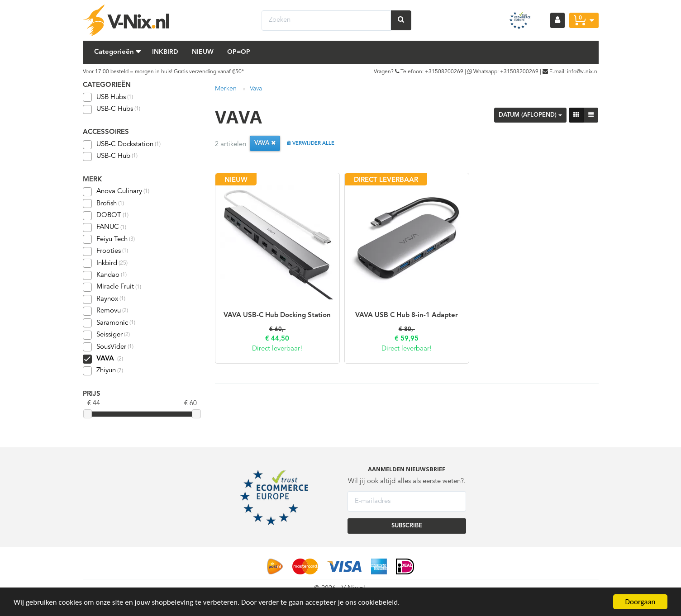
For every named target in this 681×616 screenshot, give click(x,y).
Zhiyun (103, 371)
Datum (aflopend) (530, 115)
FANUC (105, 227)
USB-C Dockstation (122, 145)
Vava (256, 89)
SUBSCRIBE (407, 526)
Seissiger (106, 335)
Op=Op (239, 52)
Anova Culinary (116, 192)
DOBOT (106, 216)
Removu (105, 311)
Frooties (105, 251)
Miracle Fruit (112, 287)
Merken (226, 89)
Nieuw (203, 52)
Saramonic (109, 323)
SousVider (108, 347)
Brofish (103, 204)
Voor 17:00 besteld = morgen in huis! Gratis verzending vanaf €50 (162, 72)
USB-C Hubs (112, 109)
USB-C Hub (110, 156)
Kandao (105, 275)
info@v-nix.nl (583, 72)
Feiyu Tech (109, 239)
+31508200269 (444, 72)
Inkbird (165, 52)
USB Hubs (108, 97)
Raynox (104, 299)
